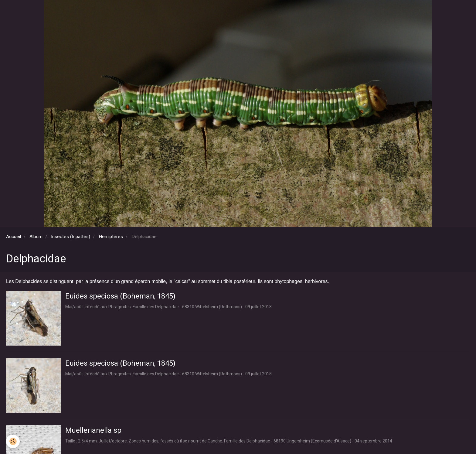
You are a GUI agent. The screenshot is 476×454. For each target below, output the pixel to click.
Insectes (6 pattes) (71, 237)
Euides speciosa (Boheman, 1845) (120, 296)
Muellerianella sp (93, 430)
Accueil (14, 237)
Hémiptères (111, 237)
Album (36, 237)
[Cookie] (13, 441)
